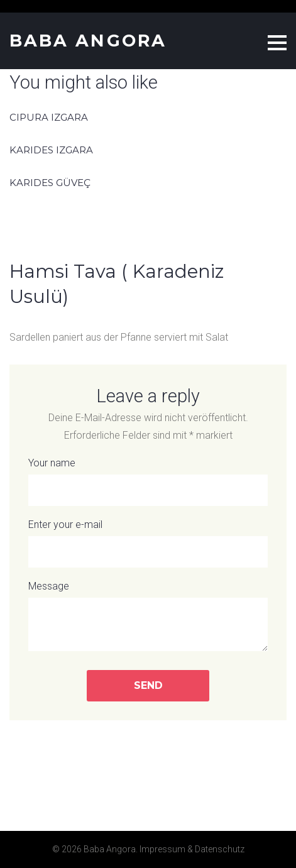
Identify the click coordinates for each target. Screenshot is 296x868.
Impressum (162, 849)
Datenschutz (220, 849)
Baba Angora (88, 41)
